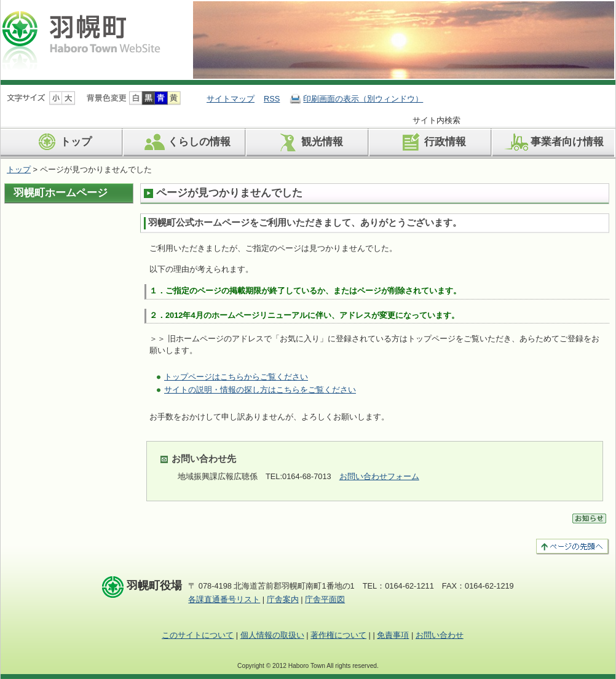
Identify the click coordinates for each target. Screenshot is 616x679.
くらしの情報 (185, 142)
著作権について (338, 635)
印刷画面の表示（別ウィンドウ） (363, 99)
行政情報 (431, 142)
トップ (62, 142)
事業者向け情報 (553, 142)
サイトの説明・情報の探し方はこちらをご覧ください (260, 390)
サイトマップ (231, 99)
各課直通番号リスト (224, 599)
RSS (272, 99)
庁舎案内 (283, 599)
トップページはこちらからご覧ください (236, 377)
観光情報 (308, 142)
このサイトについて (198, 635)
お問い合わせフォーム (379, 476)
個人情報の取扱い (272, 635)
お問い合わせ (440, 635)
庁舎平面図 (325, 599)
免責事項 (393, 635)
